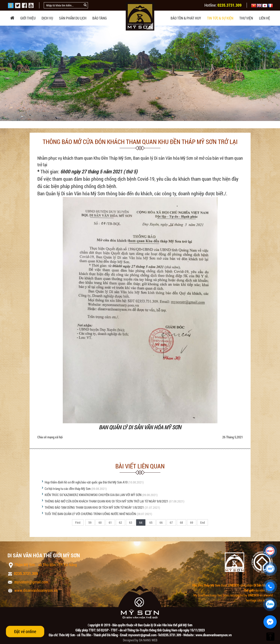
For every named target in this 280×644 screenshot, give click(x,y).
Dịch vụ (47, 18)
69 (192, 522)
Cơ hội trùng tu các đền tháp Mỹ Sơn (68, 489)
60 (100, 522)
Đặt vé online (25, 631)
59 (90, 522)
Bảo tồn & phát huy (186, 18)
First (78, 522)
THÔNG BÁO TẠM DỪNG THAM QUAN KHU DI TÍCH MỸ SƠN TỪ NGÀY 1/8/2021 (94, 507)
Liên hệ (265, 18)
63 (131, 522)
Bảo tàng (100, 18)
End (203, 522)
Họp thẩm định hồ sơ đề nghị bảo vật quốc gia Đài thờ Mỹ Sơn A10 (86, 482)
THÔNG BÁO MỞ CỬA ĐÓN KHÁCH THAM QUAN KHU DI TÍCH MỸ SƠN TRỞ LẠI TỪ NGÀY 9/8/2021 (106, 501)
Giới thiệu (28, 18)
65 (151, 522)
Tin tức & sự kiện (220, 18)
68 (181, 522)
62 (120, 522)
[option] (140, 73)
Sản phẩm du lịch (73, 18)
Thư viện (246, 18)
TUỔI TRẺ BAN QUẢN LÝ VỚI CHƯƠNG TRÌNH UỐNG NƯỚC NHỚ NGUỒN (90, 514)
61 (110, 522)
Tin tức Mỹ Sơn (75, 122)
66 (161, 522)
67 (171, 522)
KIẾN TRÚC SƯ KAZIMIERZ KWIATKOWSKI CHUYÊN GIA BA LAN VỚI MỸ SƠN (93, 495)
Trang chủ (25, 122)
